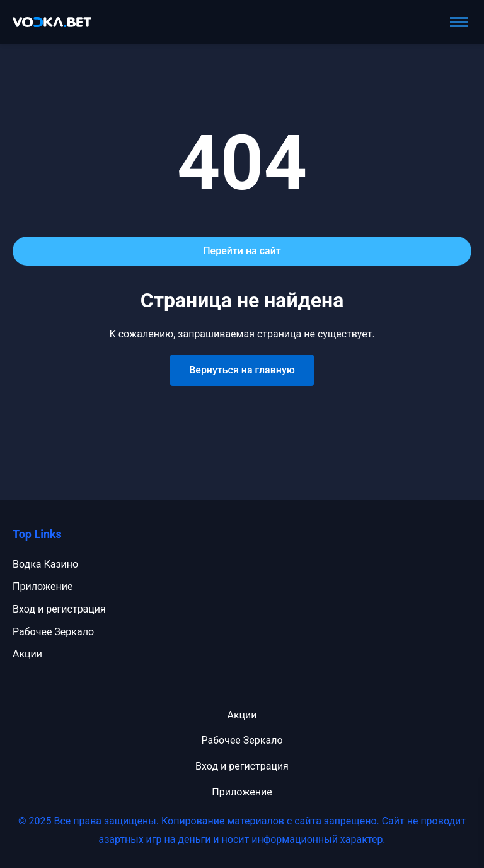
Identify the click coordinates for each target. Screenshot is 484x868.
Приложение (43, 586)
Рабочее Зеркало (53, 632)
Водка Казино (45, 564)
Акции (27, 654)
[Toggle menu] (459, 22)
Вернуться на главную (242, 370)
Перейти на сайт (242, 251)
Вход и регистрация (59, 609)
